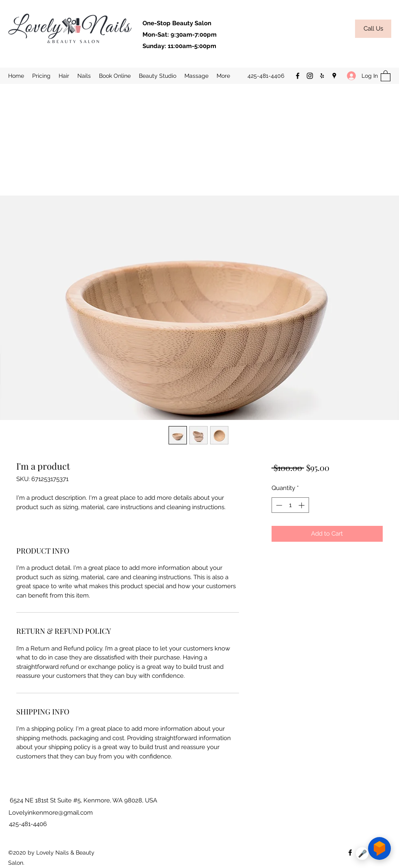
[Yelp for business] (322, 76)
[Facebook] (298, 76)
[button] (158, 76)
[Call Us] (373, 29)
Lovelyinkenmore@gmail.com (51, 813)
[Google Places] (334, 76)
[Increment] (302, 505)
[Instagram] (310, 76)
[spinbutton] (290, 505)
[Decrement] (278, 505)
